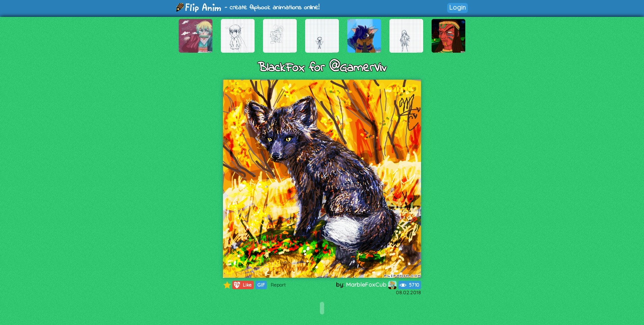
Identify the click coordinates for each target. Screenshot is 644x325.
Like (242, 285)
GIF (261, 285)
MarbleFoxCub (371, 285)
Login (458, 7)
